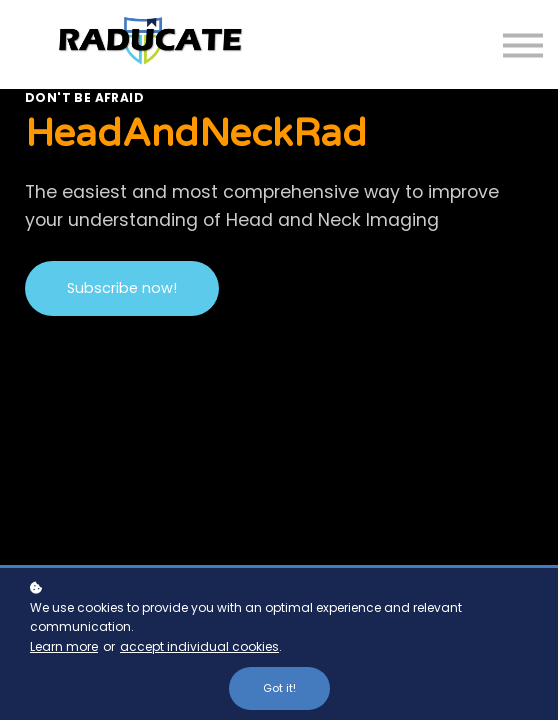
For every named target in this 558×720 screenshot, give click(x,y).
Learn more (64, 646)
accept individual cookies (199, 646)
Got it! (279, 688)
